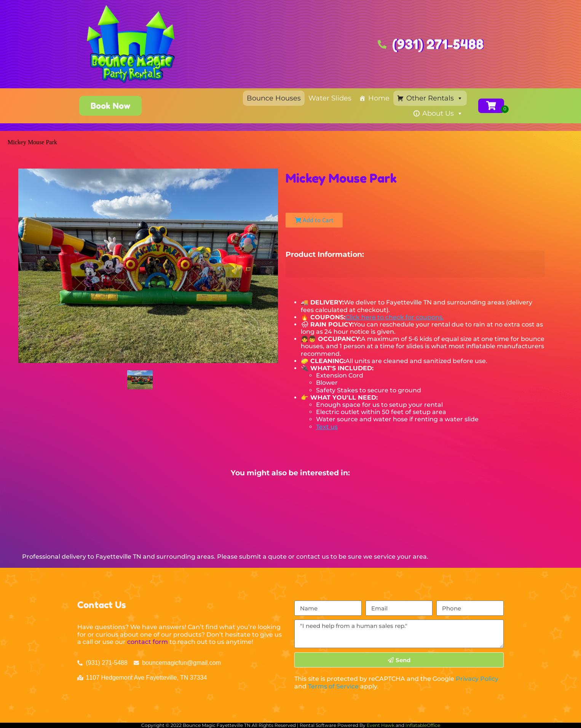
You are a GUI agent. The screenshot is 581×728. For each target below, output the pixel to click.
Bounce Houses (274, 98)
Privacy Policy (477, 679)
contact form (148, 642)
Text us (327, 427)
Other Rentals (435, 98)
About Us (443, 113)
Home (379, 98)
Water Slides (330, 98)
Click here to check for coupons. (395, 317)
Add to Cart (314, 220)
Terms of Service (333, 686)
